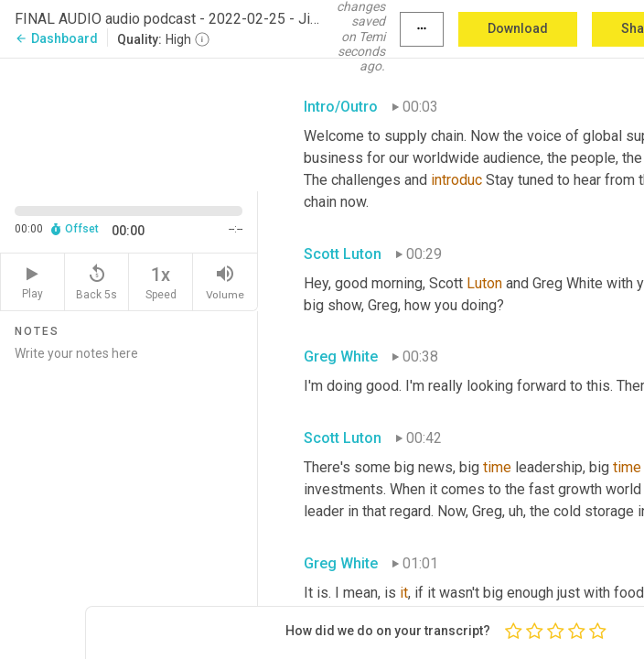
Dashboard (56, 38)
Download (518, 28)
